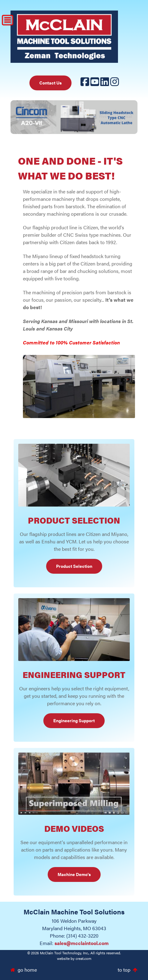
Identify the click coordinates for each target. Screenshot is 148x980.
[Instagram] (115, 83)
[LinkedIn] (105, 83)
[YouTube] (95, 83)
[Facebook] (85, 83)
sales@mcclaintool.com (82, 943)
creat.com (83, 958)
